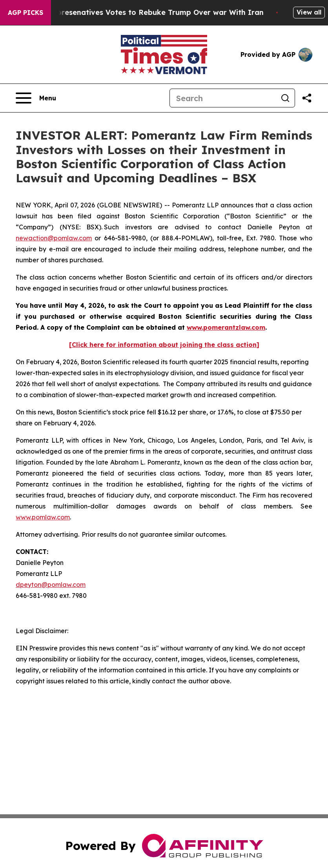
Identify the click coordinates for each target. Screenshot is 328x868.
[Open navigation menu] (36, 98)
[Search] (223, 98)
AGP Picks (26, 13)
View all (309, 12)
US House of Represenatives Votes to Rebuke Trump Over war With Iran (139, 12)
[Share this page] (307, 98)
